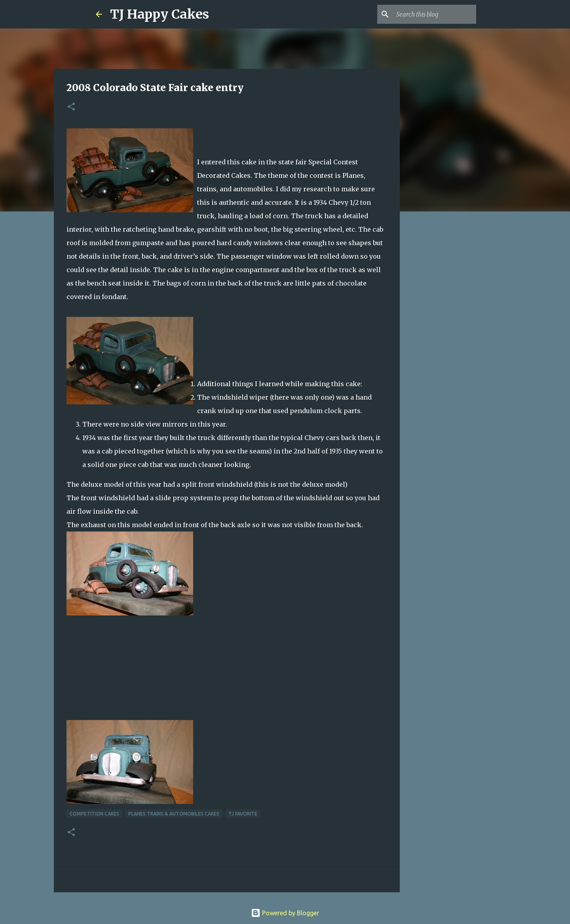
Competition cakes (94, 814)
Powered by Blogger (285, 913)
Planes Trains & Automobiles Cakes (174, 814)
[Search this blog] (435, 14)
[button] (71, 107)
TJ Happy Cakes (160, 14)
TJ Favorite (243, 814)
